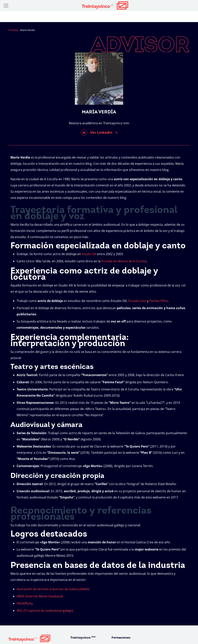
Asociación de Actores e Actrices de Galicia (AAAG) (53, 589)
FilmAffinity (25, 603)
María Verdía (99, 112)
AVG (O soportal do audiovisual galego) (45, 611)
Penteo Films (159, 301)
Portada (13, 30)
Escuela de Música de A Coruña (124, 261)
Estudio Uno (137, 301)
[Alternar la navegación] (6, 6)
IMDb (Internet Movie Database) (40, 596)
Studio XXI (89, 254)
